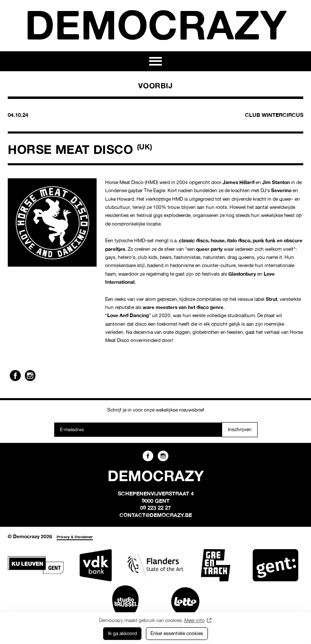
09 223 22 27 (155, 508)
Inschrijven (240, 429)
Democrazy (156, 24)
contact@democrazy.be (156, 515)
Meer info (194, 620)
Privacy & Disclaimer (75, 537)
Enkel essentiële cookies (177, 633)
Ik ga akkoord (122, 633)
